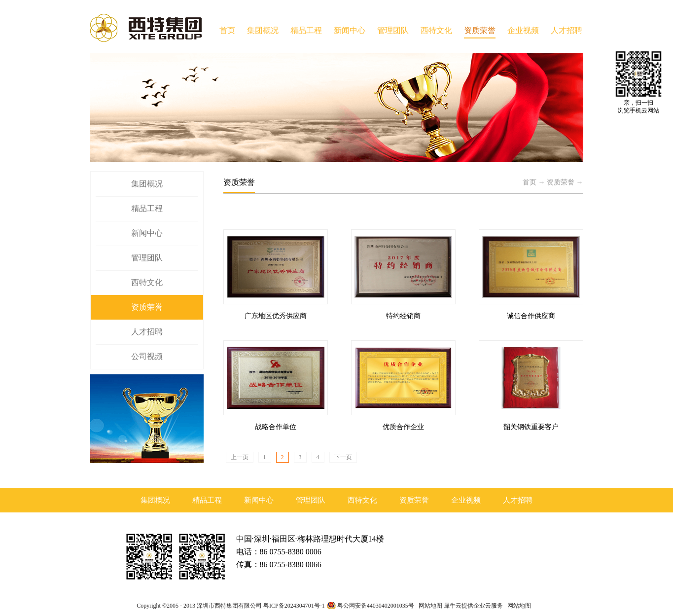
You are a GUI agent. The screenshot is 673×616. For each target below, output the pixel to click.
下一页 (343, 457)
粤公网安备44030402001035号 (376, 606)
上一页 (240, 457)
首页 (227, 30)
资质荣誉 (561, 182)
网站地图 (429, 606)
